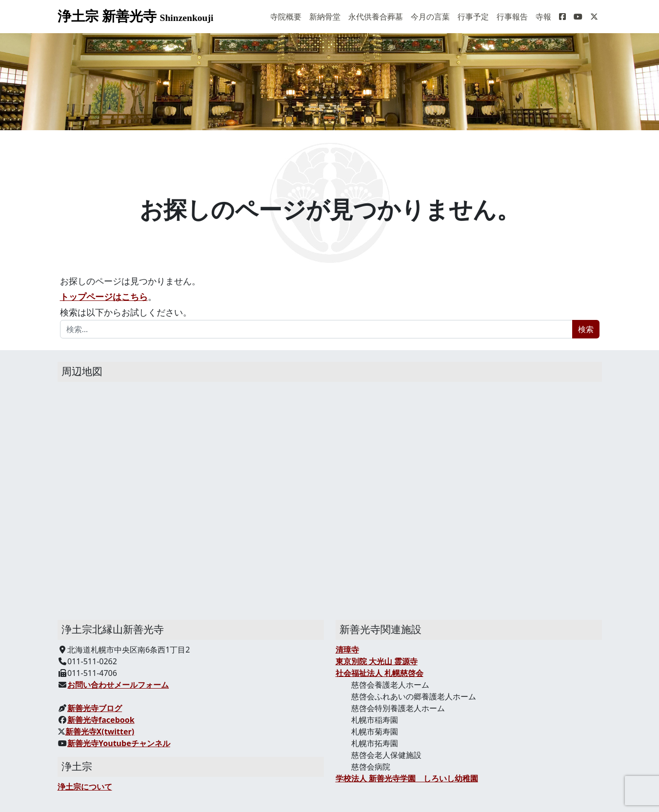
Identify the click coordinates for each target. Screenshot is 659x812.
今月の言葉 (430, 17)
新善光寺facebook (101, 720)
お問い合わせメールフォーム (118, 685)
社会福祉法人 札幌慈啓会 (379, 673)
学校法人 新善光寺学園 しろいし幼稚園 (407, 778)
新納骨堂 (325, 17)
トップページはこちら (104, 297)
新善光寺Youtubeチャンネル (119, 743)
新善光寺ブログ (95, 708)
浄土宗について (85, 787)
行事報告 (512, 17)
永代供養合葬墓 (376, 17)
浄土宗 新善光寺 (136, 16)
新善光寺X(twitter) (100, 732)
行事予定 (473, 17)
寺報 (543, 17)
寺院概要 (286, 17)
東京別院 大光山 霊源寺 (377, 661)
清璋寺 (347, 650)
